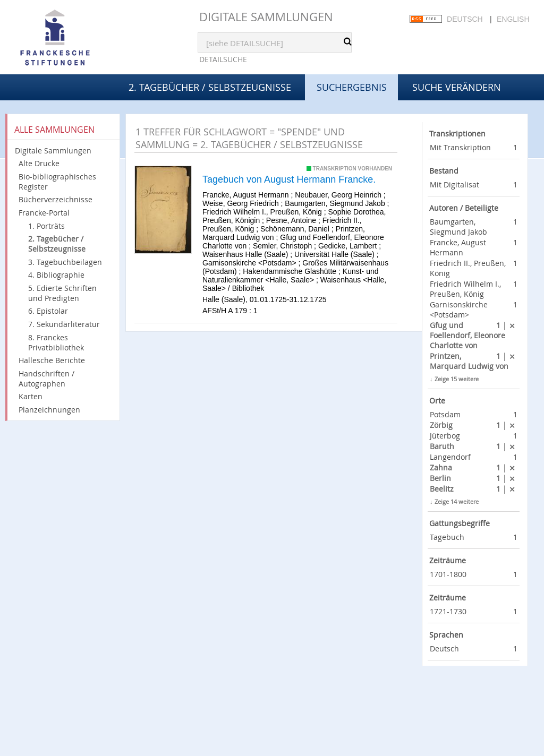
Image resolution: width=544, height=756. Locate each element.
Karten (31, 396)
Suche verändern (457, 87)
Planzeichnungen (49, 410)
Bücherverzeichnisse (56, 199)
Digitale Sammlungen (266, 17)
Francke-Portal (44, 213)
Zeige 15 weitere (457, 379)
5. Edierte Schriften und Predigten (62, 293)
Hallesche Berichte (52, 360)
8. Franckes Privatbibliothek (56, 342)
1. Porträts (46, 226)
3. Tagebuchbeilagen (65, 262)
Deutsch (465, 19)
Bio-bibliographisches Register (57, 182)
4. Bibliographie (56, 275)
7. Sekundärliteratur (64, 324)
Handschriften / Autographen (46, 379)
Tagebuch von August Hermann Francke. (289, 179)
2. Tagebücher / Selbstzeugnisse (210, 87)
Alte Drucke (39, 163)
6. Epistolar (48, 311)
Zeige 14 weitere (457, 501)
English (513, 19)
